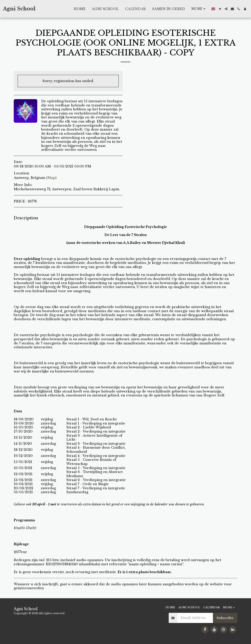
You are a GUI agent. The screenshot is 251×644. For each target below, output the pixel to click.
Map (51, 178)
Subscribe (225, 618)
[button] (220, 9)
